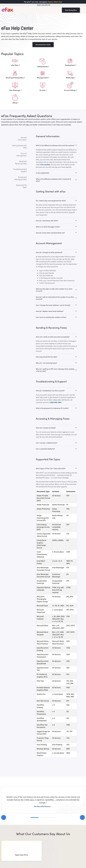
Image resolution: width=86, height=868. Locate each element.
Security (42, 90)
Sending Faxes (70, 65)
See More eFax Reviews (42, 806)
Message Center (42, 78)
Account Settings (70, 90)
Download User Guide (43, 45)
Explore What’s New (55, 2)
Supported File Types (21, 186)
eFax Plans (15, 65)
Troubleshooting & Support (20, 170)
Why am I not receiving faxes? (46, 363)
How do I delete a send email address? (50, 311)
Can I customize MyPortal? (45, 449)
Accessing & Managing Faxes (21, 178)
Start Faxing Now (71, 10)
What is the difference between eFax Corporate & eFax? (53, 180)
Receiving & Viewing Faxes (15, 78)
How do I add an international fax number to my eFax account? (55, 298)
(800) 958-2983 (56, 402)
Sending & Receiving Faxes (21, 162)
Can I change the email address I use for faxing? (53, 305)
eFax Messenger (15, 90)
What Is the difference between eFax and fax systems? (55, 145)
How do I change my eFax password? (49, 252)
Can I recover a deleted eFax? (47, 443)
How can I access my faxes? (46, 428)
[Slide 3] (52, 818)
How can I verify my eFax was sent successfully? (53, 337)
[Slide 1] (34, 818)
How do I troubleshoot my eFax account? (50, 391)
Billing (15, 103)
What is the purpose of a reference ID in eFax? (52, 408)
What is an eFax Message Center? (48, 227)
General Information (22, 139)
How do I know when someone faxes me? (50, 233)
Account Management (22, 154)
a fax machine (45, 164)
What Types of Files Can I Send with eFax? (51, 468)
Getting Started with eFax (19, 147)
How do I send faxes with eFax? (47, 221)
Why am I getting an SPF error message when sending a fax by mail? (55, 370)
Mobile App (70, 78)
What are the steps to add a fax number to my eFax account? (54, 290)
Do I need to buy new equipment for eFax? (51, 201)
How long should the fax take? (47, 357)
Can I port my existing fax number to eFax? (51, 317)
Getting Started (42, 66)
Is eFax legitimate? (43, 173)
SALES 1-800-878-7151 (44, 5)
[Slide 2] (43, 818)
